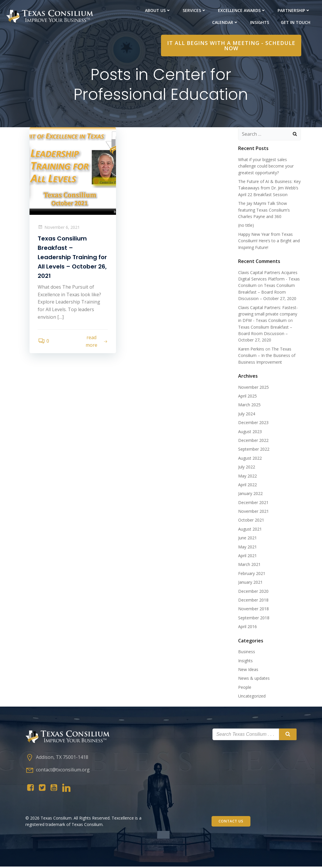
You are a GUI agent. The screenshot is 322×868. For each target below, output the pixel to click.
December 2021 (253, 503)
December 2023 (253, 423)
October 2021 (251, 521)
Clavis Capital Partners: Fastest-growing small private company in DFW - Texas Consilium (270, 314)
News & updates (254, 679)
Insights (260, 22)
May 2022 (247, 476)
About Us (158, 10)
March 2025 (249, 405)
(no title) (246, 226)
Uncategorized (252, 697)
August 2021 (250, 530)
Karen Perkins (251, 350)
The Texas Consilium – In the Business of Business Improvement (266, 356)
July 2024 (246, 414)
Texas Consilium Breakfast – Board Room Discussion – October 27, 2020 (267, 292)
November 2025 (253, 387)
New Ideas (248, 670)
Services (194, 10)
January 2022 (250, 494)
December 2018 (253, 601)
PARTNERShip (294, 10)
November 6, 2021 (59, 228)
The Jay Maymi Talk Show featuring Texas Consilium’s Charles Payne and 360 (264, 210)
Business (246, 652)
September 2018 (253, 618)
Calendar (225, 22)
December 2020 (253, 591)
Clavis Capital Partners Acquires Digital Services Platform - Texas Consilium (269, 279)
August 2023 (250, 432)
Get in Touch (296, 22)
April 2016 (247, 627)
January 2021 (250, 583)
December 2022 (253, 441)
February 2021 (251, 574)
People (244, 687)
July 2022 (246, 467)
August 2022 (250, 459)
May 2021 (247, 547)
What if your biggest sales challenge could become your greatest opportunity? (266, 167)
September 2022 (253, 450)
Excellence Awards (242, 10)
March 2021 (249, 565)
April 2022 (247, 485)
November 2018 (253, 609)
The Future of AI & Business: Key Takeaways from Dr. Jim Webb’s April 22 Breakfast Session (269, 189)
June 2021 (247, 538)
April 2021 (247, 556)
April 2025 (247, 396)
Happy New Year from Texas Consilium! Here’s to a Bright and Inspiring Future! (269, 241)
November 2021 (253, 512)
